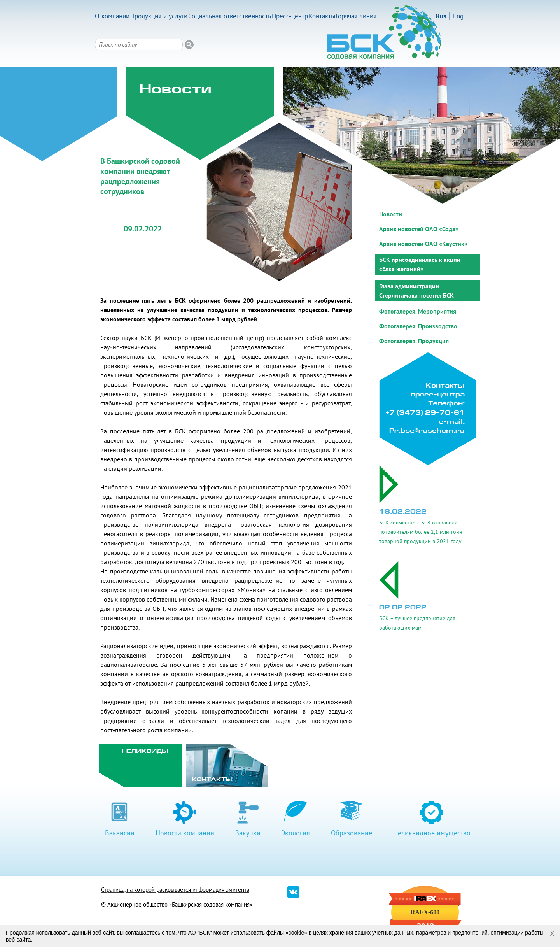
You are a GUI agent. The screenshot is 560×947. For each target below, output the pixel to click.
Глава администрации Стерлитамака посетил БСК (416, 291)
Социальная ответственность (230, 16)
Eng (458, 16)
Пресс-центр (290, 16)
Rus (441, 16)
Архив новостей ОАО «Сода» (419, 229)
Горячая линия (356, 16)
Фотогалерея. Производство (418, 326)
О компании (112, 16)
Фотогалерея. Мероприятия (418, 311)
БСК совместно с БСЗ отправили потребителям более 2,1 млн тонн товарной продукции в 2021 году (421, 532)
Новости (391, 214)
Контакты (322, 16)
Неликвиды (145, 751)
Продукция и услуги (159, 16)
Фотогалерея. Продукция (414, 341)
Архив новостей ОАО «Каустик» (423, 244)
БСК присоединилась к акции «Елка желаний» (420, 264)
